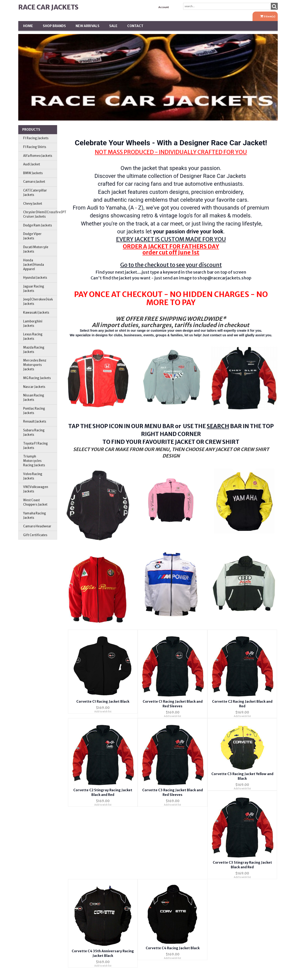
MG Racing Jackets (37, 378)
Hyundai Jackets (35, 278)
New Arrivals (88, 26)
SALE (113, 26)
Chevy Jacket (33, 204)
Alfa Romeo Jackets (38, 156)
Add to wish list (103, 712)
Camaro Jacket (34, 182)
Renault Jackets (35, 422)
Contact (135, 26)
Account (164, 7)
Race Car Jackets (48, 7)
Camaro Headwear (37, 526)
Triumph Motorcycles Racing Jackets (34, 461)
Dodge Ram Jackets (38, 225)
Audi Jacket (32, 164)
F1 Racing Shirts (35, 147)
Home (28, 26)
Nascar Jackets (34, 387)
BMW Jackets (33, 173)
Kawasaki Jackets (36, 313)
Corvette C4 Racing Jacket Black (173, 948)
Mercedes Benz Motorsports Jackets (35, 365)
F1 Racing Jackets (36, 138)
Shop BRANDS (54, 26)
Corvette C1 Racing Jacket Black (103, 702)
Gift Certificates (35, 535)
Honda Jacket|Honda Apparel (34, 265)
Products (31, 130)
